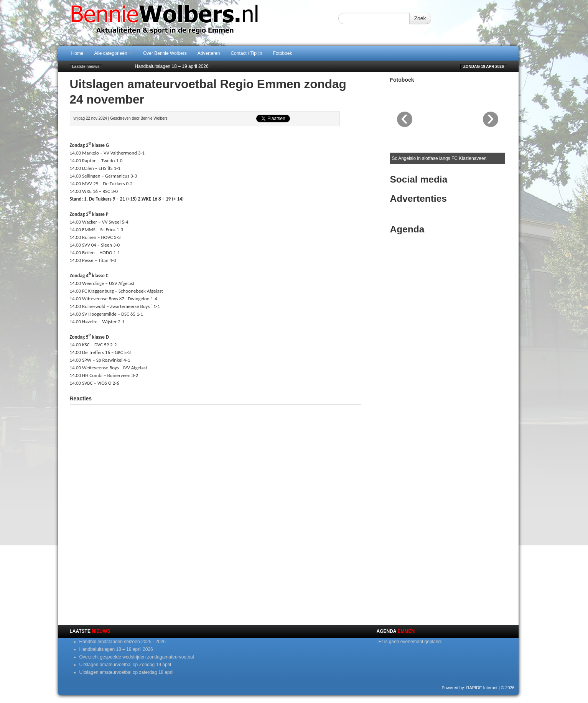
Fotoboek (283, 53)
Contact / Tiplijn (246, 53)
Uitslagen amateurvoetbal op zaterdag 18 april (126, 672)
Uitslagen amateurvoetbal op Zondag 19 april (125, 665)
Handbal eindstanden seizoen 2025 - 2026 (123, 642)
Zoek (420, 18)
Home (77, 53)
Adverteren (209, 53)
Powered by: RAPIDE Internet (469, 688)
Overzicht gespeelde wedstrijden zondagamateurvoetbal (137, 657)
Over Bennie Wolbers (165, 53)
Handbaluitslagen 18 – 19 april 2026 (172, 66)
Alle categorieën (113, 53)
